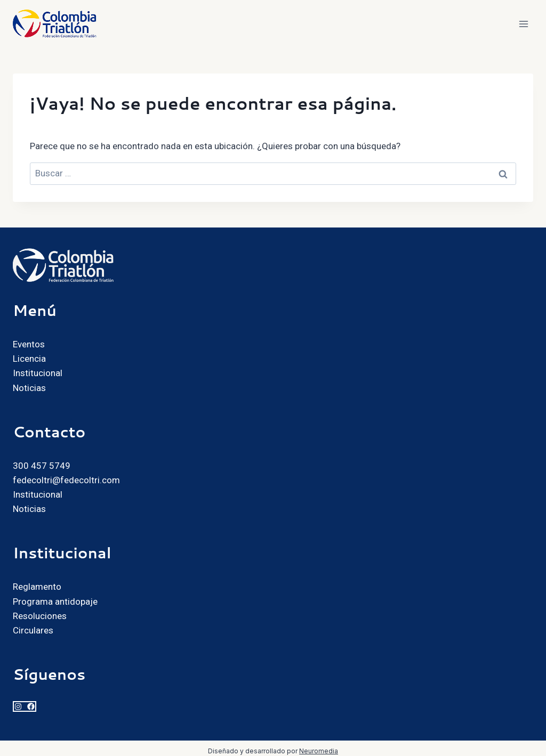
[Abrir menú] (523, 24)
